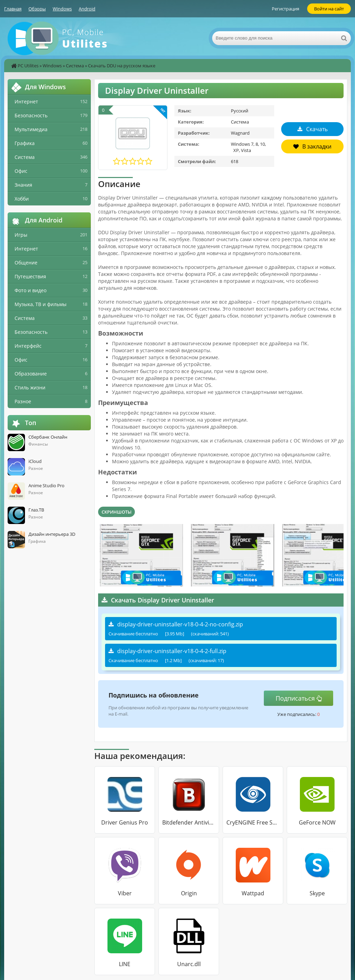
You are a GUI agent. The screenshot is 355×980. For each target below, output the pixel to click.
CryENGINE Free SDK (253, 822)
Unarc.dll (189, 964)
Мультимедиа (31, 129)
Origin (189, 893)
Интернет (26, 102)
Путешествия (30, 276)
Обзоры (37, 9)
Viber (125, 893)
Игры (21, 235)
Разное (23, 401)
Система (75, 66)
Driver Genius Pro (125, 822)
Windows (62, 9)
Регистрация (285, 9)
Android (87, 9)
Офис (21, 171)
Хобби (22, 199)
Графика (25, 143)
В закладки (312, 146)
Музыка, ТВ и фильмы (41, 304)
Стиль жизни (30, 387)
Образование (31, 374)
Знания (23, 185)
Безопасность (31, 115)
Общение (26, 263)
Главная (13, 9)
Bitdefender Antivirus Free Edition (189, 822)
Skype (317, 893)
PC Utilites (28, 66)
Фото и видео (31, 290)
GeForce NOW (317, 822)
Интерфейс (28, 346)
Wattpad (253, 893)
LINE (125, 964)
